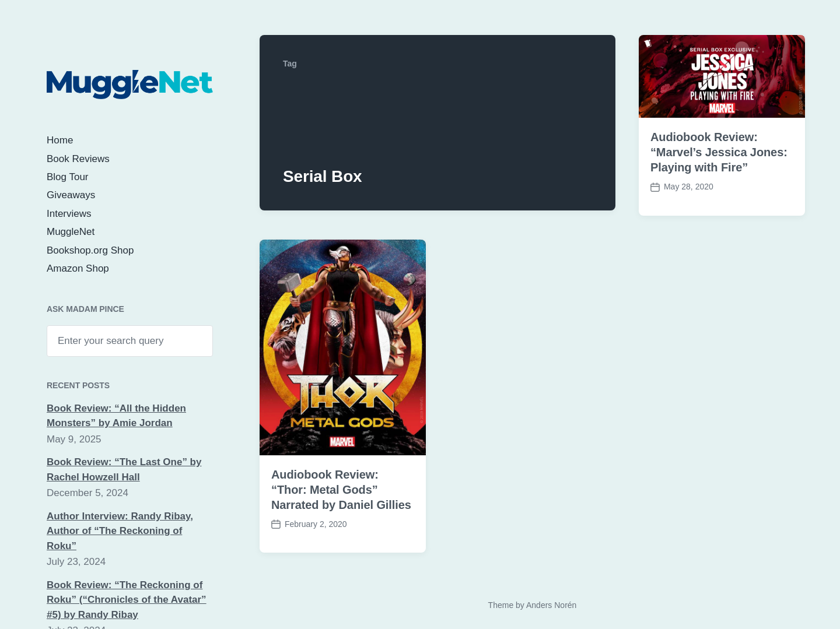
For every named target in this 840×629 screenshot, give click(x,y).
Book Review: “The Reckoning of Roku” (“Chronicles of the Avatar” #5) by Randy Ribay (127, 600)
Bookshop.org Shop (90, 250)
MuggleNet (71, 232)
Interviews (69, 214)
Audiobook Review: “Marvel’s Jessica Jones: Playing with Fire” (719, 152)
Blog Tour (68, 177)
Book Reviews (78, 159)
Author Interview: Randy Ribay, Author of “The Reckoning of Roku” (120, 531)
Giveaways (71, 195)
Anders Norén (551, 605)
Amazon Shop (78, 268)
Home (60, 140)
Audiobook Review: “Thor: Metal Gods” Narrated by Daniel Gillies (341, 490)
